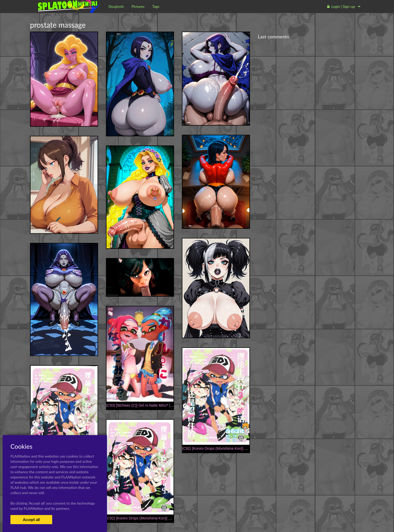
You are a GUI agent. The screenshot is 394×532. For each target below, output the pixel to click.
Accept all (31, 519)
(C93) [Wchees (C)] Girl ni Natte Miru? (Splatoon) (146, 405)
